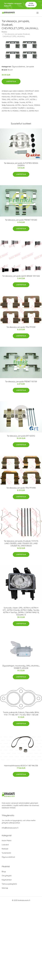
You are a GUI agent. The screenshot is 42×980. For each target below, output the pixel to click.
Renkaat (5, 849)
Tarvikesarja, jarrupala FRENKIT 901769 (21, 382)
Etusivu (4, 32)
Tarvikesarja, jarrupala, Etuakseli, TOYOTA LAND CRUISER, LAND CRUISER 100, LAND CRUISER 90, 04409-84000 (21, 543)
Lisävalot (5, 845)
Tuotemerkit (6, 853)
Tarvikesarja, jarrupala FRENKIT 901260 (21, 220)
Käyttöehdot (7, 880)
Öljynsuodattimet (18, 67)
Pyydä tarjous (31, 4)
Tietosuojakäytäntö (9, 884)
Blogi (4, 872)
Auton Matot (6, 841)
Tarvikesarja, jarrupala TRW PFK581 (21, 327)
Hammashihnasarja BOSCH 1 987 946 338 (21, 766)
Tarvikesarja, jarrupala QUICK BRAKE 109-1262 (21, 276)
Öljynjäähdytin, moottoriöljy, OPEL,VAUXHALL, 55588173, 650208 (21, 667)
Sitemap (5, 888)
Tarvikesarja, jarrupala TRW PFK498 (21, 488)
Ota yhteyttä (7, 876)
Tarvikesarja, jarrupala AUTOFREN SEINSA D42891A (21, 164)
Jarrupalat (30, 67)
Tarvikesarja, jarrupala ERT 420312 (21, 436)
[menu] (38, 13)
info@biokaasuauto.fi (10, 828)
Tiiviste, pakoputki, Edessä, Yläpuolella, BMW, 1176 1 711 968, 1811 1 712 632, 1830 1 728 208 (21, 714)
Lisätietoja (11, 81)
